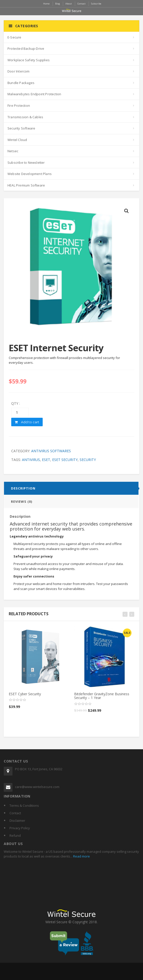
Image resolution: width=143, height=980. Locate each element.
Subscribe (96, 4)
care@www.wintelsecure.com (37, 787)
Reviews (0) (22, 501)
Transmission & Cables (25, 117)
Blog (58, 4)
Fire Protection (19, 105)
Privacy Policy (20, 828)
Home (46, 4)
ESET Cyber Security (25, 694)
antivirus (31, 460)
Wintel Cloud (17, 140)
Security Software (21, 128)
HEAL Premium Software (26, 185)
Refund (15, 835)
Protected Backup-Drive (26, 48)
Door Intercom (19, 71)
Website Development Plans (30, 174)
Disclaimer (17, 820)
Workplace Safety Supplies (29, 60)
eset (46, 460)
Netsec (13, 151)
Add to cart (27, 422)
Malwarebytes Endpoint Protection (34, 94)
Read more (81, 856)
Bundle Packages (21, 83)
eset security (65, 460)
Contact (15, 813)
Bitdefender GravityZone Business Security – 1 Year (102, 696)
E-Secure (14, 37)
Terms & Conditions (24, 805)
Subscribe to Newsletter (26, 162)
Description (23, 488)
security (88, 460)
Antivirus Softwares (51, 451)
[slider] (17, 700)
